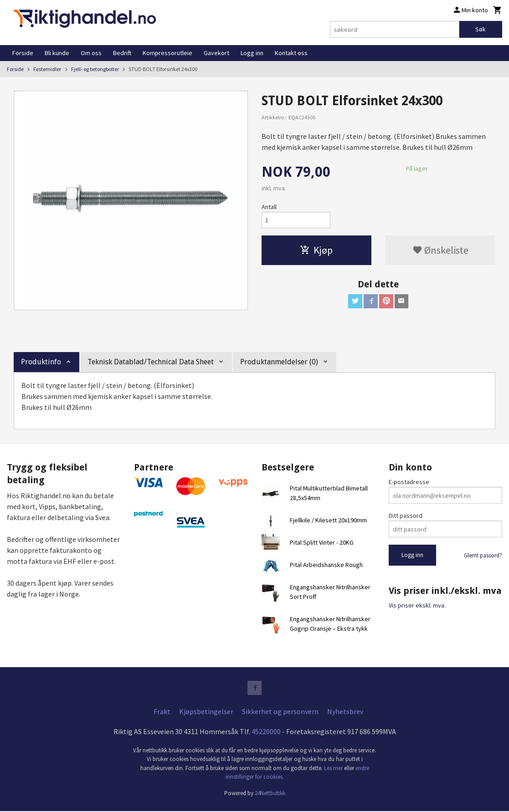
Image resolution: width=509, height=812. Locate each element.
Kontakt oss (291, 53)
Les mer (334, 769)
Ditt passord (406, 516)
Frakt (162, 712)
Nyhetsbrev (345, 712)
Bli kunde (57, 53)
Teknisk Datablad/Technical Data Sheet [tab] (151, 362)
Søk (481, 29)
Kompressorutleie (167, 53)
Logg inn (252, 53)
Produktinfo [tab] (41, 362)
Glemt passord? (483, 555)
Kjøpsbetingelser (206, 712)
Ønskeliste (440, 250)
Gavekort (216, 53)
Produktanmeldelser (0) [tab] (279, 362)
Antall (269, 207)
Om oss (91, 53)
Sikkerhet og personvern (280, 712)
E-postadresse (409, 482)
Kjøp (316, 250)
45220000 (266, 732)
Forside (23, 53)
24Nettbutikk (270, 794)
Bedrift (122, 53)
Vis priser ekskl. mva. (417, 605)
